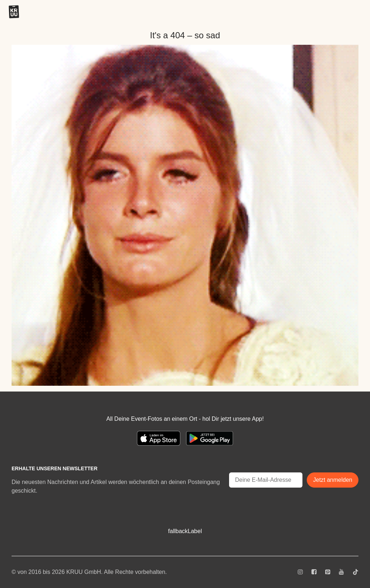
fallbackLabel (185, 531)
